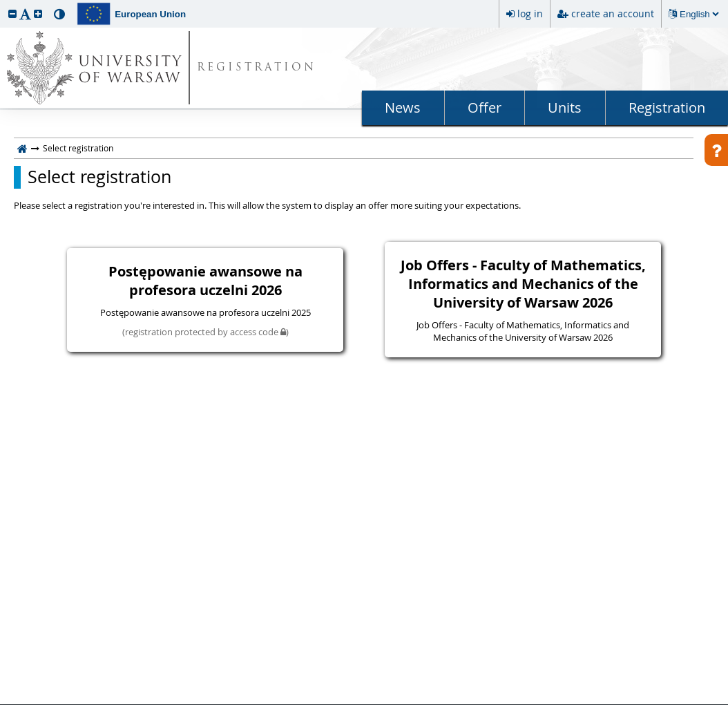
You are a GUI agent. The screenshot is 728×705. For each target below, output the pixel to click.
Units (565, 107)
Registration (667, 107)
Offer (485, 107)
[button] (12, 13)
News (403, 107)
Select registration (99, 177)
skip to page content (3, 3)
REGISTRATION (257, 68)
